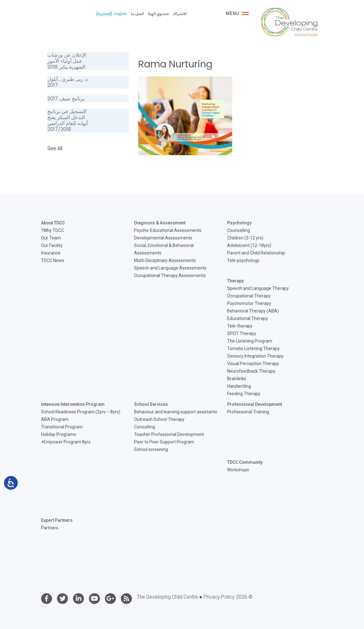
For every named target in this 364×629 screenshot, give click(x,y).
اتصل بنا (137, 14)
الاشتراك (180, 14)
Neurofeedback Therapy (251, 371)
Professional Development (255, 404)
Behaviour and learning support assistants (176, 412)
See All (55, 148)
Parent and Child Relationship (256, 253)
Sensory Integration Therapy (255, 356)
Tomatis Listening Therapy (253, 349)
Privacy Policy (219, 597)
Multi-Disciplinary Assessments (165, 260)
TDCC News (53, 260)
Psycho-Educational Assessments (168, 230)
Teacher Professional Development (169, 434)
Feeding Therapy (244, 394)
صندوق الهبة (158, 14)
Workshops (238, 470)
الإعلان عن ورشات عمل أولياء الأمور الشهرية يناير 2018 (67, 61)
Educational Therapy (247, 318)
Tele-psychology (243, 260)
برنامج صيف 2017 (66, 99)
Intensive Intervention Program (73, 404)
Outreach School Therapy (159, 419)
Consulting (145, 427)
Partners (50, 528)
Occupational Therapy (249, 296)
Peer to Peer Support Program (164, 442)
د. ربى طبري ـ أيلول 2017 (68, 82)
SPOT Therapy (242, 333)
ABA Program (55, 419)
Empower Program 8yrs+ (66, 442)
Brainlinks (237, 379)
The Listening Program (250, 341)
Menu (237, 13)
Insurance (51, 253)
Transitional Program (62, 427)
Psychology (239, 223)
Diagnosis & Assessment (160, 223)
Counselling (239, 230)
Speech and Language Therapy (258, 288)
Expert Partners (57, 520)
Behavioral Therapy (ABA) (253, 311)
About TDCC (53, 223)
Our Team (51, 238)
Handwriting (239, 386)
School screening (151, 449)
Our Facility (52, 245)
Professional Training (248, 412)
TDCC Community (245, 462)
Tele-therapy (240, 326)
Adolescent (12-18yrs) (249, 245)
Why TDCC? (52, 230)
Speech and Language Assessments (170, 268)
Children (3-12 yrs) (245, 238)
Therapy (235, 281)
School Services (151, 404)
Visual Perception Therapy (253, 364)
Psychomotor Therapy (249, 303)
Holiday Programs (59, 434)
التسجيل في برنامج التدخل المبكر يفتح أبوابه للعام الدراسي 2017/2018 (68, 121)
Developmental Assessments (163, 238)
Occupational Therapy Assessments (170, 275)
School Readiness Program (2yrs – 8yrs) (81, 412)
